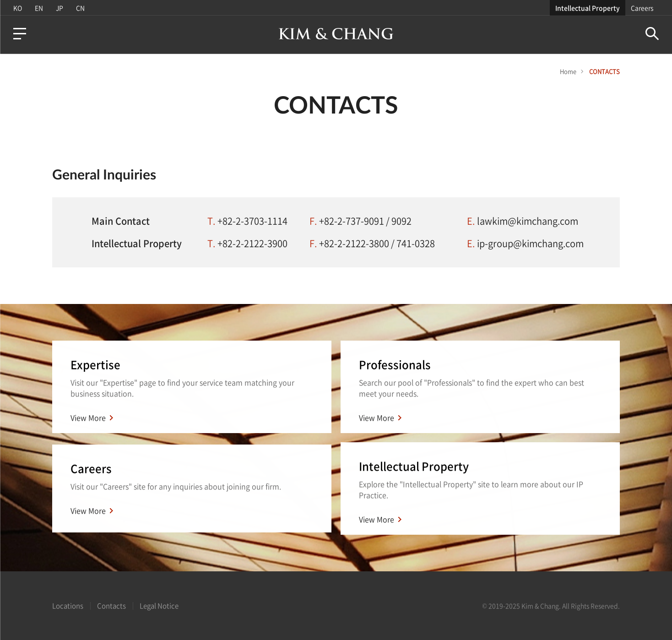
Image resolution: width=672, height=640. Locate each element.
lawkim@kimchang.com (528, 221)
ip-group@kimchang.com (530, 243)
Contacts (111, 606)
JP (60, 8)
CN (80, 8)
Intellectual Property (588, 8)
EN (39, 8)
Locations (68, 606)
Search (652, 34)
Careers (642, 8)
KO (18, 8)
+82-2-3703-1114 (252, 221)
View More (88, 418)
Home (568, 71)
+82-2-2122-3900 (252, 243)
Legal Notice (159, 606)
